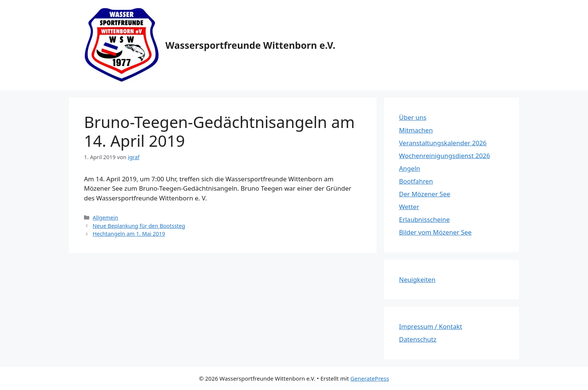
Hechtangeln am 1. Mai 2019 (129, 234)
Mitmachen (416, 130)
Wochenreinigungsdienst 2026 (445, 156)
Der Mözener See (425, 194)
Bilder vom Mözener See (435, 232)
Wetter (409, 207)
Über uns (413, 117)
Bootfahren (416, 181)
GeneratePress (370, 378)
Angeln (409, 168)
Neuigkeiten (417, 279)
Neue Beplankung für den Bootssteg (139, 226)
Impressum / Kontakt (430, 326)
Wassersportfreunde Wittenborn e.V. (250, 45)
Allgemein (105, 218)
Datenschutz (418, 339)
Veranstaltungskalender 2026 (443, 143)
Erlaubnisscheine (424, 219)
